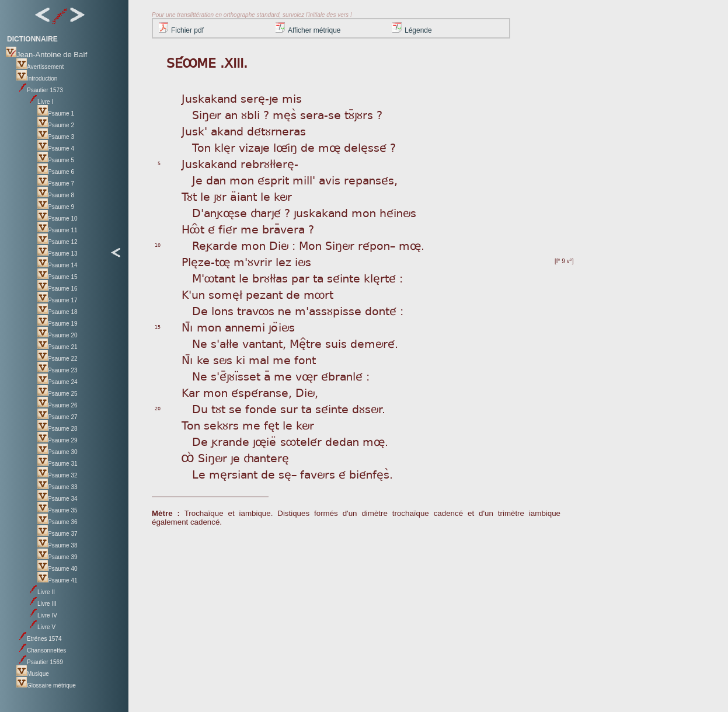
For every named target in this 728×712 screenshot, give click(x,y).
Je (197, 179)
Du (200, 408)
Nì (187, 327)
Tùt (189, 196)
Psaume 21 (58, 347)
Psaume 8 (56, 195)
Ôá (188, 457)
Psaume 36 (58, 522)
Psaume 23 (58, 370)
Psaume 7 (56, 184)
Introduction (37, 78)
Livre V (41, 627)
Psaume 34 (58, 499)
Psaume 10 (58, 219)
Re (199, 245)
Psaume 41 (58, 580)
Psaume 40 (58, 569)
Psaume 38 (58, 545)
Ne (200, 343)
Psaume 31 (58, 464)
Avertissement (40, 67)
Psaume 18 (58, 312)
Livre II (41, 592)
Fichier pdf (181, 30)
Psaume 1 (56, 114)
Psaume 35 (58, 510)
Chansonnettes (41, 650)
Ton (191, 425)
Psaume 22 (58, 359)
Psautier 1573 (40, 90)
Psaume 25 (58, 394)
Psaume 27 (58, 417)
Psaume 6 (56, 172)
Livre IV (42, 615)
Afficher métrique (308, 30)
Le (199, 474)
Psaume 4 (56, 149)
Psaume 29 (58, 440)
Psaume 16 (58, 289)
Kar (191, 392)
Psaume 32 (58, 475)
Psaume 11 (58, 230)
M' (198, 278)
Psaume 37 (58, 534)
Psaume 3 (56, 137)
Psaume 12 (58, 242)
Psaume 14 (58, 265)
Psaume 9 (56, 207)
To (198, 147)
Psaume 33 (58, 487)
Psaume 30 (58, 452)
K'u (190, 294)
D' (198, 212)
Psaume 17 (58, 300)
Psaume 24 (58, 382)
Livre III (42, 604)
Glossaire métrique (46, 685)
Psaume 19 (58, 324)
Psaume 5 (56, 160)
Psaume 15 (58, 277)
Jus (190, 98)
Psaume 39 (58, 557)
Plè (190, 261)
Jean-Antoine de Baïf (46, 55)
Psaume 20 (58, 335)
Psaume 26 (58, 405)
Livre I (40, 102)
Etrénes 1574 (39, 639)
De (200, 310)
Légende (412, 30)
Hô (191, 228)
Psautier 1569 (40, 662)
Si (197, 114)
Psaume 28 (58, 429)
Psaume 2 (56, 125)
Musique (33, 674)
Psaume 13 (58, 254)
